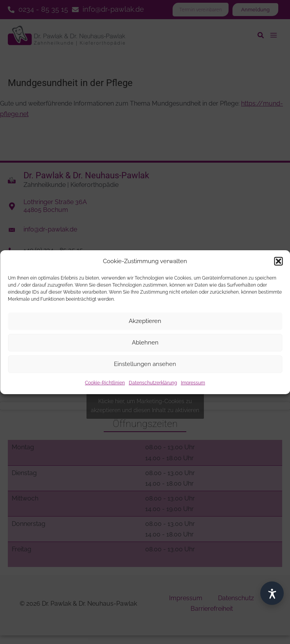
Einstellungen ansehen (145, 364)
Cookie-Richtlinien (105, 383)
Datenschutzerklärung (153, 383)
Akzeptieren (145, 321)
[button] (278, 261)
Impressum (193, 383)
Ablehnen (145, 343)
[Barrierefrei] (272, 593)
